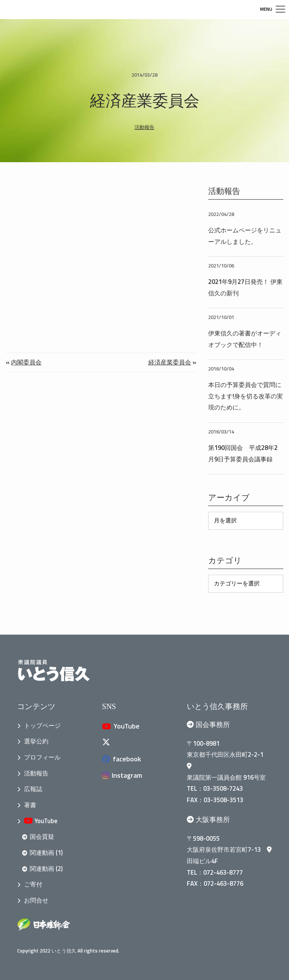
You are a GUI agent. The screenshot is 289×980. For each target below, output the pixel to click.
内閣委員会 (26, 362)
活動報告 (144, 127)
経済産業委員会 (170, 362)
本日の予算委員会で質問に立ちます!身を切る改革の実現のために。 (246, 396)
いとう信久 (64, 951)
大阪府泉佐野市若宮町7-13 (229, 849)
